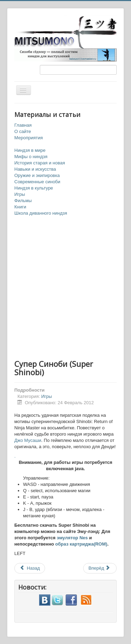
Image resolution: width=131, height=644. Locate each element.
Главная (23, 125)
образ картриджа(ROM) (81, 544)
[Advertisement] (65, 288)
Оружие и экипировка (37, 175)
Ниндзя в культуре (34, 188)
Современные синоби (37, 182)
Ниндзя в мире (30, 150)
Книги (20, 207)
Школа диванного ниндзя (41, 213)
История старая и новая (40, 163)
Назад (30, 568)
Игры (20, 194)
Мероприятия (29, 138)
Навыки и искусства (35, 169)
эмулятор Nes (72, 538)
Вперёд (99, 568)
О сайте (23, 131)
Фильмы (23, 201)
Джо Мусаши (28, 440)
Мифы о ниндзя (31, 157)
